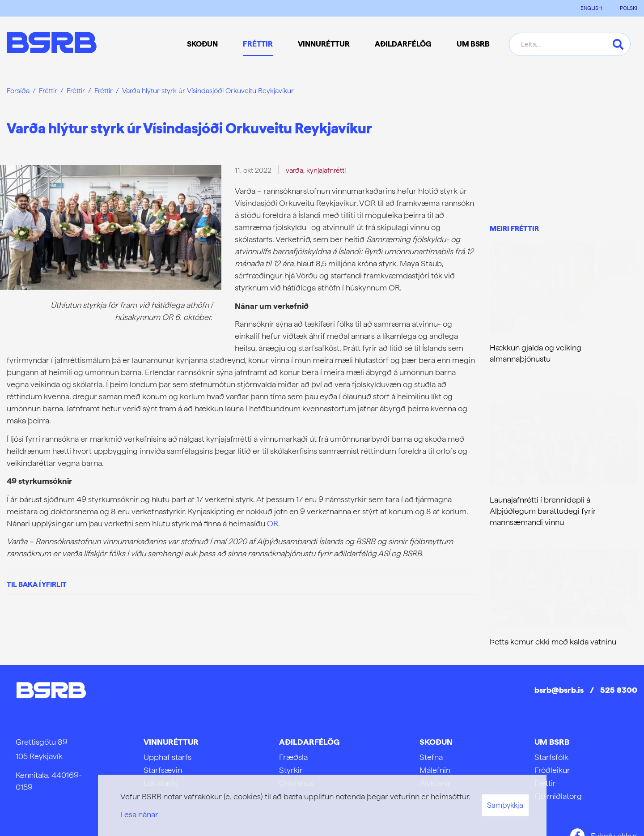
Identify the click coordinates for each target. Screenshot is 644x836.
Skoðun (436, 742)
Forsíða (18, 91)
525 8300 (619, 690)
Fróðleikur (552, 770)
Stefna (431, 757)
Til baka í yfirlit (37, 584)
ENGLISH (591, 8)
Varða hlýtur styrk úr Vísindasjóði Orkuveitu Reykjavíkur (208, 91)
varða (294, 170)
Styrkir (291, 770)
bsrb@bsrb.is (559, 690)
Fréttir (48, 91)
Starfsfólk (551, 757)
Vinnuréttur (171, 742)
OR (273, 523)
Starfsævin (163, 770)
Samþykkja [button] (505, 805)
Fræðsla (293, 757)
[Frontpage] (52, 44)
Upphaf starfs (167, 757)
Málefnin (435, 770)
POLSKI (629, 8)
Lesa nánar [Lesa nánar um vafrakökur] (139, 814)
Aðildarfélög (309, 742)
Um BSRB (552, 742)
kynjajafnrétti (326, 170)
